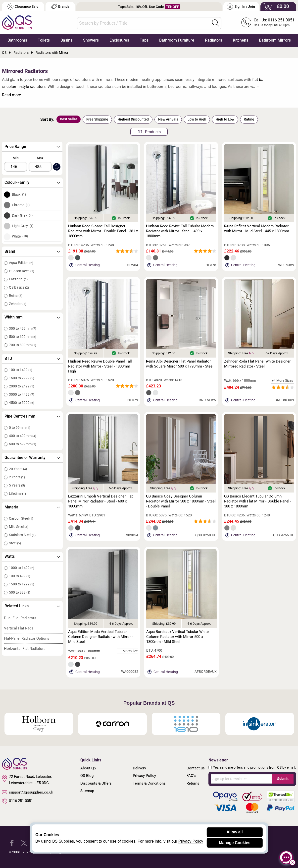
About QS (88, 768)
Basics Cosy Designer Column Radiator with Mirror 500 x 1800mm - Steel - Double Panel (181, 501)
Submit (283, 779)
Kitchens (241, 40)
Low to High (197, 119)
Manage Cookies (235, 843)
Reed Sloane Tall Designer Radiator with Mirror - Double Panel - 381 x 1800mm (103, 231)
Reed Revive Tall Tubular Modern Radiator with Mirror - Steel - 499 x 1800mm (180, 231)
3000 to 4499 (22, 394)
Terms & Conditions (149, 783)
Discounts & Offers (96, 783)
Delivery (139, 768)
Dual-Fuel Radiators (20, 618)
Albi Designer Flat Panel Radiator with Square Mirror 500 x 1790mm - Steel (180, 364)
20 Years (18, 469)
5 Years (17, 485)
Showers (91, 40)
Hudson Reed (22, 271)
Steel (15, 543)
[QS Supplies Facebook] (12, 843)
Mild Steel (19, 527)
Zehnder (18, 304)
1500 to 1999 (22, 584)
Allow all (235, 832)
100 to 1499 (21, 370)
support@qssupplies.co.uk (28, 792)
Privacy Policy (144, 776)
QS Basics (19, 287)
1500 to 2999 (22, 378)
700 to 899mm (23, 345)
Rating (249, 119)
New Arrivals (168, 119)
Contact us (196, 768)
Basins (66, 40)
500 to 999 (20, 592)
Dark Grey (22, 215)
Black (19, 194)
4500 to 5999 (22, 403)
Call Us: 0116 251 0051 (274, 20)
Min (16, 158)
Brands (60, 7)
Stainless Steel (22, 535)
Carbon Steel (21, 518)
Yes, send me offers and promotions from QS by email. (254, 767)
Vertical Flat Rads (19, 628)
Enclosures (119, 40)
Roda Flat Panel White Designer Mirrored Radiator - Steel (257, 364)
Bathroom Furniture (177, 40)
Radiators (214, 40)
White (20, 236)
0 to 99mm (20, 428)
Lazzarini (18, 279)
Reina (16, 296)
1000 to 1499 (22, 568)
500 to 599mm (23, 444)
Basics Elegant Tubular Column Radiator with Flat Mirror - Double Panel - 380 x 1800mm (258, 501)
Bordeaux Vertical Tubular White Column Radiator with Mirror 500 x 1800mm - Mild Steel (177, 637)
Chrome (21, 205)
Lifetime (17, 494)
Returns (193, 783)
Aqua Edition (21, 263)
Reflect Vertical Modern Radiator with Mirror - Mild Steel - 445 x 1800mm (257, 229)
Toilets (44, 40)
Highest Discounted (133, 119)
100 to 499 (20, 576)
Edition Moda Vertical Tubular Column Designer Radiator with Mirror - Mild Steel (100, 637)
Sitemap (87, 791)
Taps (144, 40)
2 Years (17, 477)
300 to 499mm (23, 328)
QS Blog (87, 776)
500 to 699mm (23, 337)
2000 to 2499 (22, 386)
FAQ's (191, 776)
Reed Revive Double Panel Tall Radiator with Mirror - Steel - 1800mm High (100, 366)
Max (40, 158)
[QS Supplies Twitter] (24, 843)
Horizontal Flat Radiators (25, 649)
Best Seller (69, 119)
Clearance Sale (23, 7)
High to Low (225, 119)
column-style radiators (26, 87)
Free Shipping (97, 119)
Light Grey (23, 226)
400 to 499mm (23, 436)
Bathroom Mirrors (275, 40)
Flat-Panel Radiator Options (27, 638)
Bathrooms (17, 40)
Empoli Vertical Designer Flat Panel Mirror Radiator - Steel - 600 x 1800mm (100, 501)
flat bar (258, 80)
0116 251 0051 (17, 801)
